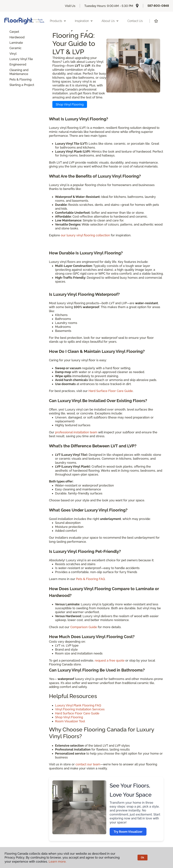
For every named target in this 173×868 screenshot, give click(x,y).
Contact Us (135, 21)
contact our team (88, 764)
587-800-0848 (158, 6)
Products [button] (58, 21)
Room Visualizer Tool (70, 721)
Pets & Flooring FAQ (90, 579)
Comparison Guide (84, 627)
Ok (143, 858)
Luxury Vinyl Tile (21, 59)
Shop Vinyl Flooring (70, 104)
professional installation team (76, 432)
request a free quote (110, 660)
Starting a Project (22, 85)
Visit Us (70, 6)
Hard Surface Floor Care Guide (111, 391)
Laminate (16, 43)
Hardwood (17, 37)
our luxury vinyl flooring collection (85, 235)
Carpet (14, 32)
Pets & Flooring (20, 79)
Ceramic (15, 48)
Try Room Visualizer (128, 832)
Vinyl (13, 54)
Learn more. (58, 862)
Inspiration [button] (84, 21)
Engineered (18, 64)
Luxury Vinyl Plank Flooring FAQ (78, 705)
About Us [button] (110, 21)
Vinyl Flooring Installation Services (80, 709)
